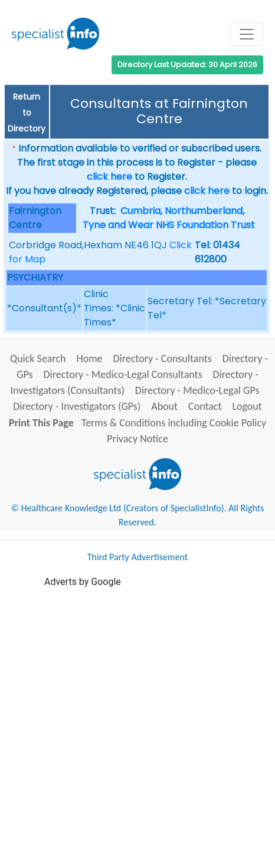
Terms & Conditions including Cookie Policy (174, 423)
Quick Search (38, 359)
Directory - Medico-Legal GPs (197, 390)
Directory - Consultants (162, 359)
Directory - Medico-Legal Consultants (123, 374)
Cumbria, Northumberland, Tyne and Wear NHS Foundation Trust (169, 218)
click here (109, 177)
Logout (247, 406)
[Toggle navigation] (247, 34)
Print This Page (41, 423)
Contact (205, 406)
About (164, 406)
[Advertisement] (137, 726)
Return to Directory (27, 113)
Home (89, 359)
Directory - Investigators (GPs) (77, 406)
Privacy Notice (137, 439)
